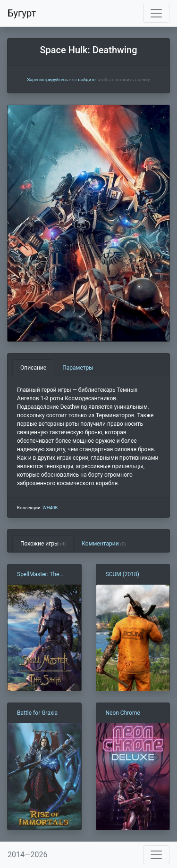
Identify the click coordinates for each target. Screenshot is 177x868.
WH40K (50, 508)
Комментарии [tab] (104, 544)
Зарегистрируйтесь (47, 79)
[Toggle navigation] (156, 13)
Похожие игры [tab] (43, 544)
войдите (87, 79)
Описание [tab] (33, 368)
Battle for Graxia (37, 713)
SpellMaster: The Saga (38, 575)
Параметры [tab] (78, 368)
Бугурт (22, 13)
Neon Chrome (123, 713)
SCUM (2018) (122, 574)
